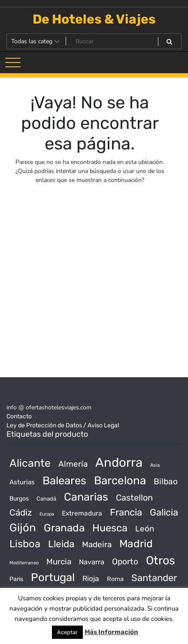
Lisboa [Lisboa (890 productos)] (25, 544)
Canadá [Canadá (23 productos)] (46, 499)
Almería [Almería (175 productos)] (73, 464)
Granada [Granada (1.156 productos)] (64, 528)
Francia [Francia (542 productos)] (126, 512)
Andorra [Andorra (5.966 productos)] (119, 462)
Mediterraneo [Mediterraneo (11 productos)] (24, 563)
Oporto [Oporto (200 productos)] (125, 562)
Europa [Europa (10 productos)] (47, 514)
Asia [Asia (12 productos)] (155, 465)
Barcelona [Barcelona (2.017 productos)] (120, 481)
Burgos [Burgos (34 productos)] (19, 499)
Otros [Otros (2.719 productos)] (161, 561)
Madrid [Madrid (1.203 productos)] (136, 544)
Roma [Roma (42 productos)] (115, 579)
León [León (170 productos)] (145, 529)
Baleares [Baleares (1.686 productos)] (64, 480)
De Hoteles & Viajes (94, 19)
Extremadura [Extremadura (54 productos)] (82, 513)
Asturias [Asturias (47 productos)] (22, 482)
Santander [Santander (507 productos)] (154, 578)
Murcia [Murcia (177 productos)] (59, 562)
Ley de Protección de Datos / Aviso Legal (63, 425)
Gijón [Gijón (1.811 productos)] (23, 528)
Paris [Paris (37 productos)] (16, 579)
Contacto (19, 416)
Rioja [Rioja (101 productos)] (91, 578)
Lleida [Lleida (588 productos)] (61, 544)
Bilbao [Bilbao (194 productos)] (166, 482)
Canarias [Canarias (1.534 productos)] (86, 497)
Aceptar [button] (67, 632)
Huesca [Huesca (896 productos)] (110, 528)
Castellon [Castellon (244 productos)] (134, 498)
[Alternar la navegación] (13, 63)
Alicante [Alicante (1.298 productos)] (30, 463)
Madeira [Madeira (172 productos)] (97, 544)
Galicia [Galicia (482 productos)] (164, 512)
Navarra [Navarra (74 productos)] (92, 562)
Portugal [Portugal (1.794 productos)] (53, 577)
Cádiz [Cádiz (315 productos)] (21, 513)
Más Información (111, 632)
